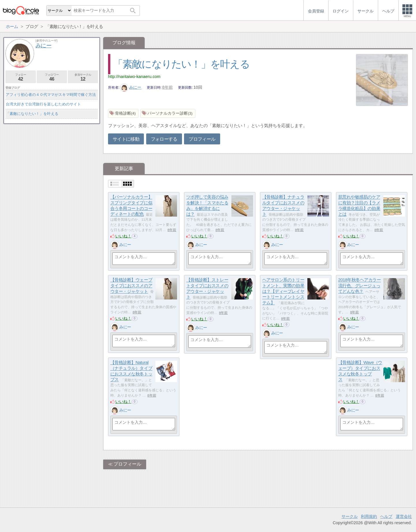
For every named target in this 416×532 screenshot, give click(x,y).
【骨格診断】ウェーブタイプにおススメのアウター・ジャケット (131, 286)
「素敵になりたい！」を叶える (181, 64)
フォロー (21, 77)
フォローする (164, 139)
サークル (350, 516)
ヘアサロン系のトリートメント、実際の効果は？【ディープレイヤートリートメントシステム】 (283, 291)
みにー (131, 87)
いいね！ (123, 236)
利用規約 (369, 516)
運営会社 (404, 516)
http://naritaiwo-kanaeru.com (134, 77)
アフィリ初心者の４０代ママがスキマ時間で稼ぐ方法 (51, 95)
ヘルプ (386, 516)
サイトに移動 (126, 139)
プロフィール (202, 139)
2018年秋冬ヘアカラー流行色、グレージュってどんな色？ (360, 286)
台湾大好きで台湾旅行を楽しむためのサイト (43, 104)
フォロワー (52, 77)
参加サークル (83, 77)
